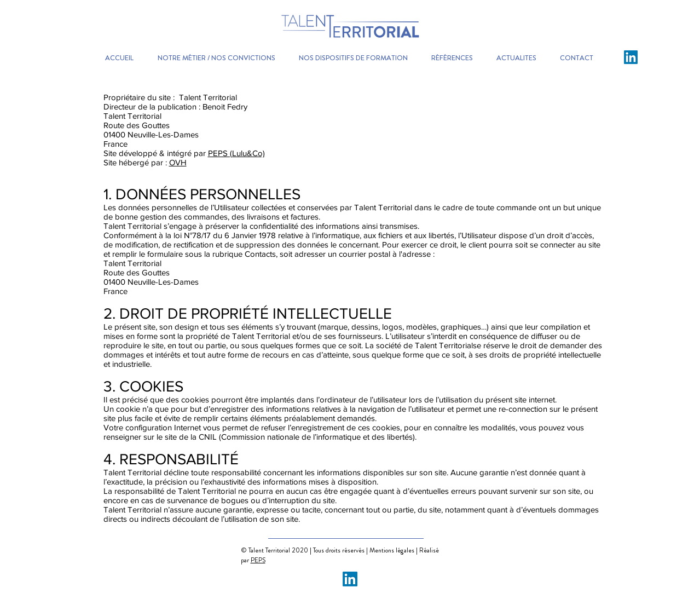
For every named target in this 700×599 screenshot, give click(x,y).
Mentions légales (393, 550)
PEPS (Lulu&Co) (236, 153)
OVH (178, 162)
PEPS (258, 560)
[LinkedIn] (631, 57)
